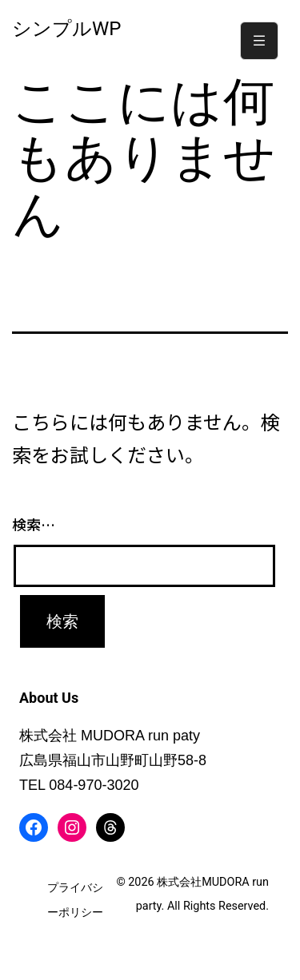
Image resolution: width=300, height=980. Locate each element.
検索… (34, 524)
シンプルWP (66, 29)
